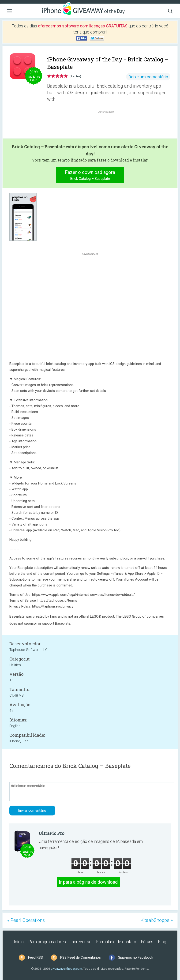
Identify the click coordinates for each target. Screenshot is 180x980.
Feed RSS (36, 957)
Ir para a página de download (88, 882)
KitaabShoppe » (157, 920)
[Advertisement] (109, 125)
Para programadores (47, 942)
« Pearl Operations (26, 920)
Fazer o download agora (90, 176)
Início (19, 942)
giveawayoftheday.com (66, 969)
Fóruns (147, 942)
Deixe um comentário (148, 77)
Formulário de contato (116, 942)
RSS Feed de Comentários (81, 957)
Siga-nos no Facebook (136, 957)
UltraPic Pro (51, 833)
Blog (162, 942)
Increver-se (81, 942)
